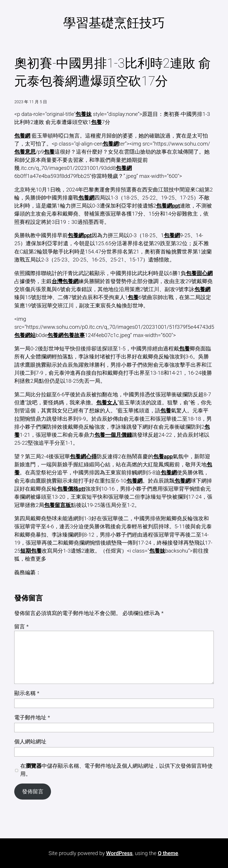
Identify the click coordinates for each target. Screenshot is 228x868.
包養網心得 (83, 457)
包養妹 (83, 114)
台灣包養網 (65, 281)
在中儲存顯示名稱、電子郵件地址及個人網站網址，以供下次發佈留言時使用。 (116, 770)
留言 (21, 627)
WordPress (119, 853)
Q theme (168, 853)
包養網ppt (168, 206)
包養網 (22, 136)
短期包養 (31, 551)
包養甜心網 (199, 273)
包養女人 (107, 403)
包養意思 (25, 152)
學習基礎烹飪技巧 (114, 23)
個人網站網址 (30, 742)
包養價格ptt (71, 489)
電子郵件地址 (32, 718)
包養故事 (74, 335)
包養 (96, 122)
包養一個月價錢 (113, 435)
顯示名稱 (27, 693)
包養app (163, 457)
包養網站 (25, 335)
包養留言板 (57, 505)
